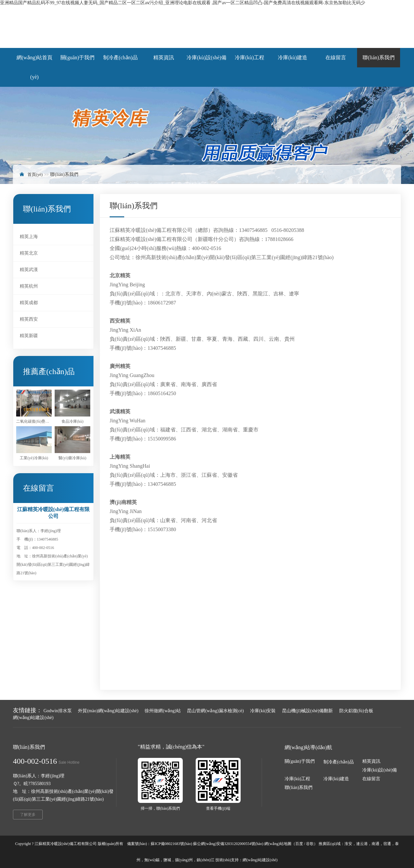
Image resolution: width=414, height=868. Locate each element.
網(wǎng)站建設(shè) (33, 718)
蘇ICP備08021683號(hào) (171, 844)
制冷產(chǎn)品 (339, 762)
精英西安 (29, 319)
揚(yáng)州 (184, 860)
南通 (376, 844)
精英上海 (29, 237)
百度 (299, 844)
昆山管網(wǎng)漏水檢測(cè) (215, 711)
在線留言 (371, 779)
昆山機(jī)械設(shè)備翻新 (307, 711)
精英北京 (29, 253)
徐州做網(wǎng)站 (163, 711)
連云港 (362, 844)
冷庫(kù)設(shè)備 (380, 770)
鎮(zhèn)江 (206, 860)
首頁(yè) (35, 174)
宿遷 (387, 844)
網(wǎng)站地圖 (278, 844)
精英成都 (29, 303)
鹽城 (167, 860)
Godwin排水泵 (58, 711)
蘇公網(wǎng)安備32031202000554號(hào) (228, 844)
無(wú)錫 (152, 860)
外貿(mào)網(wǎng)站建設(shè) (108, 711)
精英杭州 (29, 286)
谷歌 (310, 844)
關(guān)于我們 (300, 761)
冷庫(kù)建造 (336, 779)
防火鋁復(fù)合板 (356, 711)
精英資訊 (371, 761)
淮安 (348, 844)
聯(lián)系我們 (299, 788)
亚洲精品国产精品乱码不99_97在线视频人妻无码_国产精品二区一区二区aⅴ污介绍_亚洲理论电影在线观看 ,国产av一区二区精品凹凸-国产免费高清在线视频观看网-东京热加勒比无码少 (183, 3)
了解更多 (28, 815)
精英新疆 (29, 336)
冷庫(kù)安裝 (263, 711)
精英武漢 (29, 270)
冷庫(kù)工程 (297, 779)
